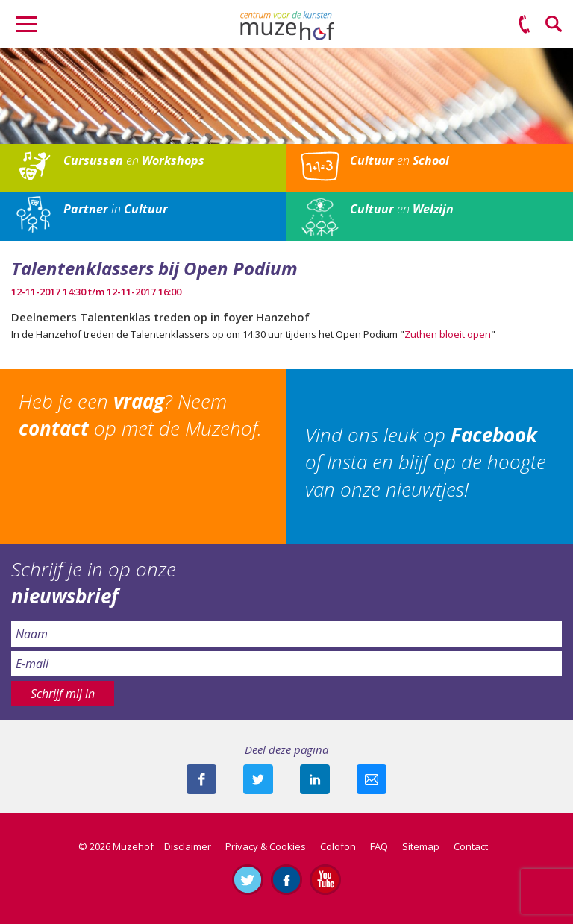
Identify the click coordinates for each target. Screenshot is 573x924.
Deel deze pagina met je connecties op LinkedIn (315, 779)
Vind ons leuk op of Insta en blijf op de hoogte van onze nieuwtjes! (426, 462)
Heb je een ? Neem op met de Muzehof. (140, 415)
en (134, 160)
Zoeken (554, 25)
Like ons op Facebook (286, 879)
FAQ (379, 846)
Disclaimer (188, 846)
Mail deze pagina (372, 779)
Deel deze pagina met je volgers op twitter (258, 779)
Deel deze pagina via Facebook (201, 779)
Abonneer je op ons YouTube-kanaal (325, 879)
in (116, 209)
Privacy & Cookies (266, 846)
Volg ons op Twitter (248, 879)
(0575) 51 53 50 (525, 25)
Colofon (338, 846)
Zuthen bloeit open (448, 334)
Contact (471, 846)
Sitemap (421, 846)
